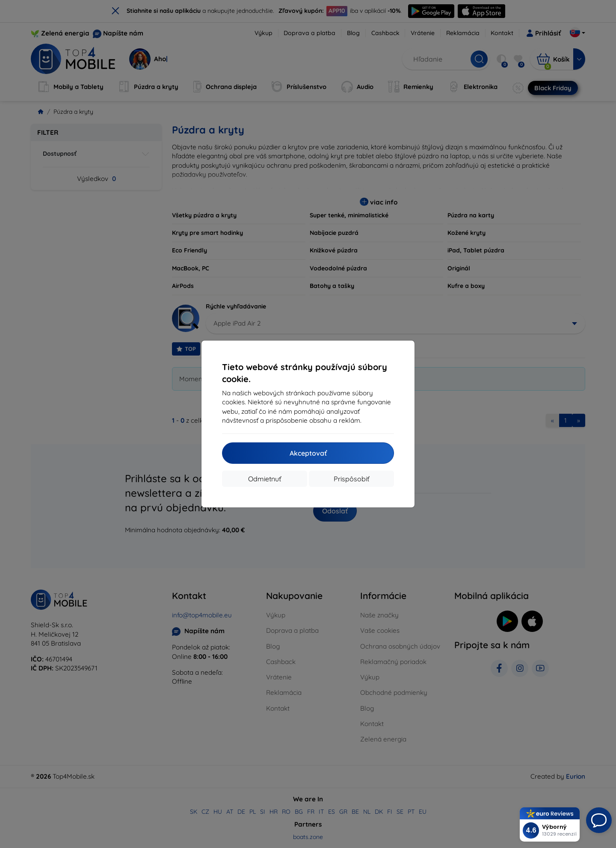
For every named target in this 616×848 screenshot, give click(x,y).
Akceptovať (308, 453)
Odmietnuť (265, 479)
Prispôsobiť (351, 479)
